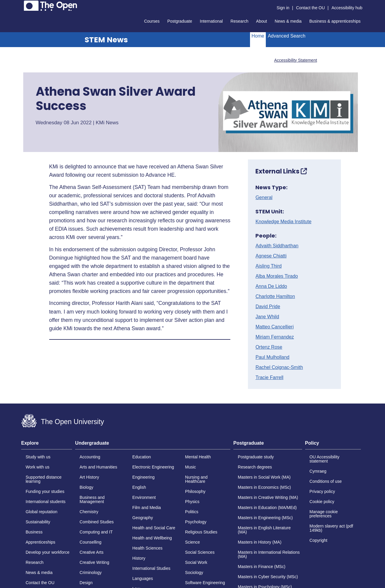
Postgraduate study (256, 457)
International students (46, 502)
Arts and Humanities (98, 467)
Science (192, 542)
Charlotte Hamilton (275, 297)
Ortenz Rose (269, 347)
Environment (144, 497)
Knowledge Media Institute (283, 222)
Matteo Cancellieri (274, 327)
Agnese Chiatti (271, 256)
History (139, 558)
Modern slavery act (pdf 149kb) (331, 528)
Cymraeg (318, 471)
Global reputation (42, 512)
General (264, 198)
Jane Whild (267, 317)
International (211, 21)
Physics (192, 502)
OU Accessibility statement (325, 459)
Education (142, 457)
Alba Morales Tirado (277, 276)
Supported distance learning (44, 479)
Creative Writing (94, 562)
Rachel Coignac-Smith (279, 367)
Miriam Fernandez (275, 337)
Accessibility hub (347, 8)
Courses (152, 21)
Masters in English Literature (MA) (264, 530)
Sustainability (38, 522)
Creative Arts (91, 552)
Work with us (38, 467)
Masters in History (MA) (260, 542)
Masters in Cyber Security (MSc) (268, 577)
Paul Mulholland (272, 357)
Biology (86, 487)
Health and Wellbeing (152, 538)
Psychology (196, 522)
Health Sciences (147, 548)
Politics (192, 512)
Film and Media (147, 508)
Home (258, 36)
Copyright (319, 540)
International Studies (151, 568)
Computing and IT (96, 532)
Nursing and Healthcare (196, 479)
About (261, 21)
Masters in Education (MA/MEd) (267, 508)
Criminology (91, 573)
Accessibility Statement (296, 60)
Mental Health (198, 457)
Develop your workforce (48, 552)
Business (34, 532)
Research (240, 21)
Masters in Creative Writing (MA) (268, 497)
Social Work (196, 562)
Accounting (90, 457)
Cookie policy (322, 502)
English (139, 487)
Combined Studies (97, 522)
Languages (143, 578)
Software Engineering (205, 583)
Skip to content (21, 5)
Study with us (38, 457)
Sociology (194, 573)
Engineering (143, 477)
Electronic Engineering (153, 467)
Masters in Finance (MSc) (261, 567)
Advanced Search (287, 36)
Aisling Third (268, 266)
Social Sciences (200, 552)
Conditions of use (326, 481)
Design (86, 583)
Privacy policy (322, 491)
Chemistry (89, 512)
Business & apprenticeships (335, 21)
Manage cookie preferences (324, 514)
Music (191, 467)
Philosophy (195, 491)
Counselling (90, 542)
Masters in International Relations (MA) (269, 554)
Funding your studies (45, 491)
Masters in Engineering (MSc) (265, 518)
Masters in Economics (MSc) (264, 487)
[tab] (47, 445)
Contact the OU (311, 8)
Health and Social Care (154, 528)
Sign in (283, 8)
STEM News (106, 40)
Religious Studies (201, 532)
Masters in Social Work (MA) (264, 477)
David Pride (268, 307)
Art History (89, 477)
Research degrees (255, 467)
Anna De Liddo (271, 286)
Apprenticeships (41, 542)
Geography (143, 518)
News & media (288, 21)
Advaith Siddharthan (277, 246)
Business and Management (92, 499)
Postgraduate (180, 21)
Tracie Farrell (269, 378)
